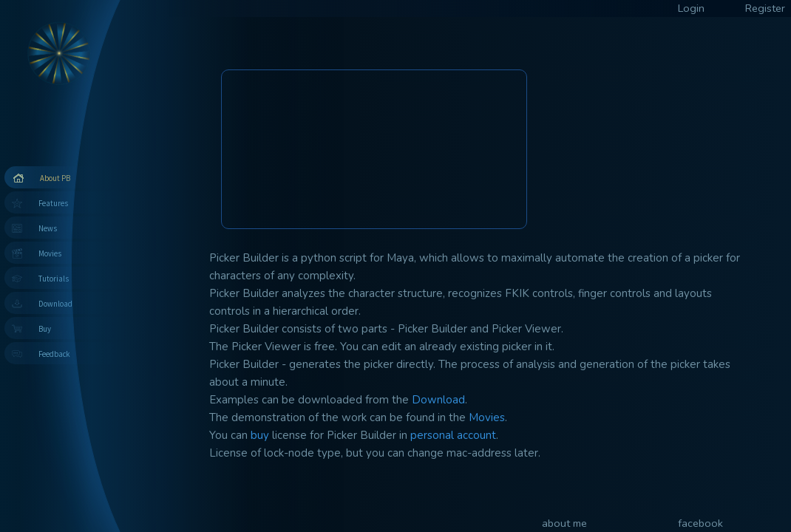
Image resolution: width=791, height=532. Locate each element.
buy (260, 435)
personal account (453, 435)
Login (691, 8)
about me (564, 523)
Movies (50, 253)
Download (55, 304)
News (48, 228)
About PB (55, 178)
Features (53, 203)
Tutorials (54, 279)
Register (765, 8)
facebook (700, 523)
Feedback (54, 354)
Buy (45, 329)
